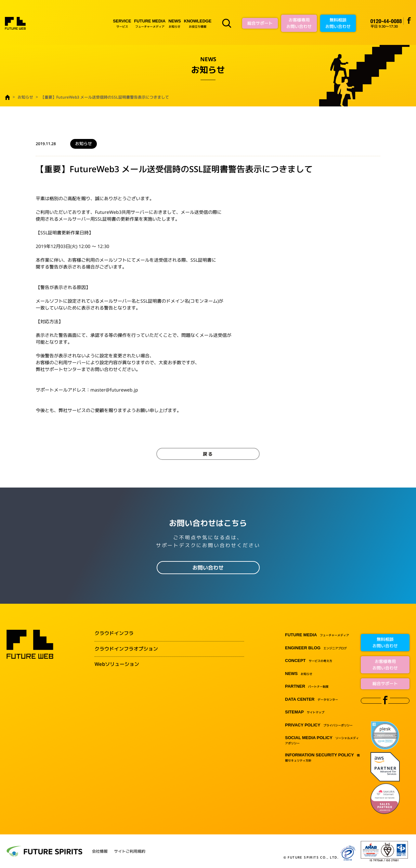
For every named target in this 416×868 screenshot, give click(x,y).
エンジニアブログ (316, 648)
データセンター (312, 700)
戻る (208, 454)
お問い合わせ (208, 568)
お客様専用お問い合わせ (299, 23)
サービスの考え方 (309, 661)
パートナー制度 (307, 687)
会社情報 (100, 851)
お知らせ (175, 23)
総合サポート (260, 23)
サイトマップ (305, 712)
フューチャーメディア (150, 23)
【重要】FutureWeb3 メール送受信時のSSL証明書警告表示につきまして (105, 97)
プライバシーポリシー (319, 725)
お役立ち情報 (198, 23)
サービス (122, 23)
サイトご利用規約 (130, 851)
